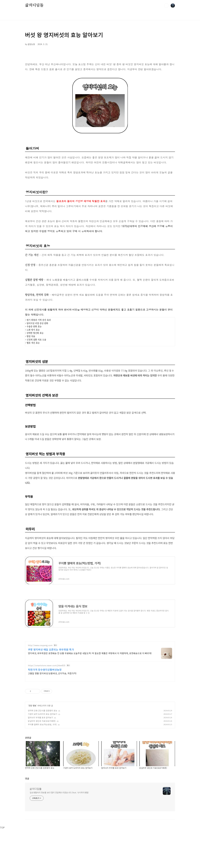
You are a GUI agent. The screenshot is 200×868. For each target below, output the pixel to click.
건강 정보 (32, 744)
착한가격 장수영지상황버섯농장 (45, 708)
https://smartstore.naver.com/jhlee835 (47, 704)
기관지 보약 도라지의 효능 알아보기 (43, 753)
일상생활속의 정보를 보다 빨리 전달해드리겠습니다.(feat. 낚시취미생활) (59, 831)
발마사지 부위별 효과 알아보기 (40, 756)
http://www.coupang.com (40, 684)
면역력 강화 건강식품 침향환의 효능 (43, 749)
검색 (166, 6)
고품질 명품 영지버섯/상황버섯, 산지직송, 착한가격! (52, 712)
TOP (2, 866)
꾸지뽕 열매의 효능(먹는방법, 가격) (42, 763)
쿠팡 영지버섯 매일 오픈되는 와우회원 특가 (51, 688)
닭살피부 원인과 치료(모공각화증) (42, 760)
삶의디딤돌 (34, 5)
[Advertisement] (100, 658)
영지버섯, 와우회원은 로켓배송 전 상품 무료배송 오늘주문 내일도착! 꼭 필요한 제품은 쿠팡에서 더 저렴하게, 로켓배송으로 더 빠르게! (90, 692)
